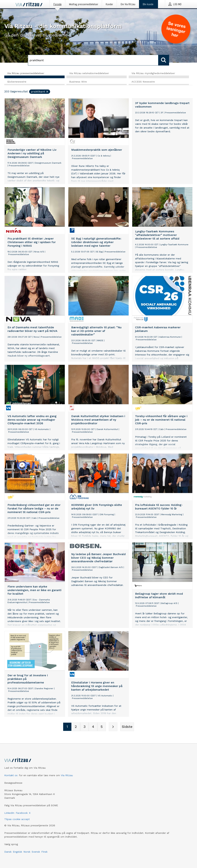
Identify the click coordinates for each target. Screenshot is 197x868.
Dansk (8, 852)
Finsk (44, 852)
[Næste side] (113, 727)
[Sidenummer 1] (67, 727)
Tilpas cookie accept (17, 819)
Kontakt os (11, 775)
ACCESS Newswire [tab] (143, 82)
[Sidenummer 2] (76, 727)
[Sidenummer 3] (84, 727)
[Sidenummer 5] (102, 727)
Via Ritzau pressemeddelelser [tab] (26, 73)
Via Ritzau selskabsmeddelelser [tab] (89, 73)
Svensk (36, 852)
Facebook (22, 813)
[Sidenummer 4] (93, 727)
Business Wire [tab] (78, 82)
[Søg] (93, 60)
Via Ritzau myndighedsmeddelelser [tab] (153, 73)
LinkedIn (9, 813)
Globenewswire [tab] (17, 82)
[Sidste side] (127, 727)
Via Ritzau (67, 775)
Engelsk (17, 852)
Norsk (27, 852)
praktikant (40, 92)
